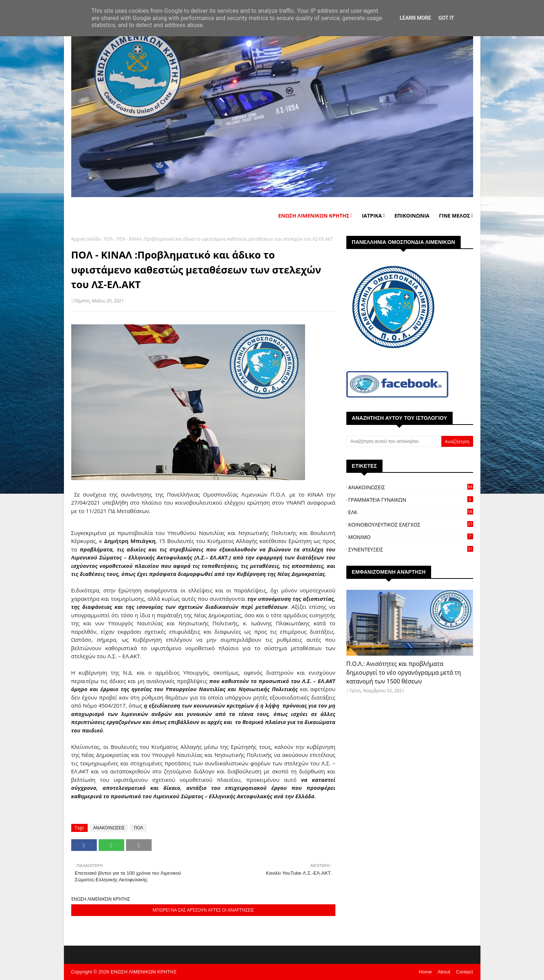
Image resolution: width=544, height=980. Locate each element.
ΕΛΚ (410, 512)
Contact (464, 972)
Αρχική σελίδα (86, 239)
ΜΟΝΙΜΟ (410, 537)
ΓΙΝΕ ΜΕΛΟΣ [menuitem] (454, 216)
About (444, 972)
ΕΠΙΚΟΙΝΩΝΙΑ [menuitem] (412, 216)
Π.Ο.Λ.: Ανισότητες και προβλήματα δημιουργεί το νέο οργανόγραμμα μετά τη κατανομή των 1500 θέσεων (404, 672)
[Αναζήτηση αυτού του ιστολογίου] (394, 441)
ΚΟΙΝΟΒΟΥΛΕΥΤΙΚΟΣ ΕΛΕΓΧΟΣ (410, 525)
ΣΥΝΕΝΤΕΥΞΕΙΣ (410, 549)
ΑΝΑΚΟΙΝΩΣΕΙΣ (109, 828)
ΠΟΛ (108, 239)
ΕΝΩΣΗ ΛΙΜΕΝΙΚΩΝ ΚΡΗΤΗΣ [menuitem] (314, 216)
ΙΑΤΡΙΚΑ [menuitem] (372, 216)
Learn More (415, 18)
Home (425, 972)
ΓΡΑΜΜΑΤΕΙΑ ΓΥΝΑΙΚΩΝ (410, 500)
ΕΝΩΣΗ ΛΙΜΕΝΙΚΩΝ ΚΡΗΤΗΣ (144, 972)
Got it (446, 18)
